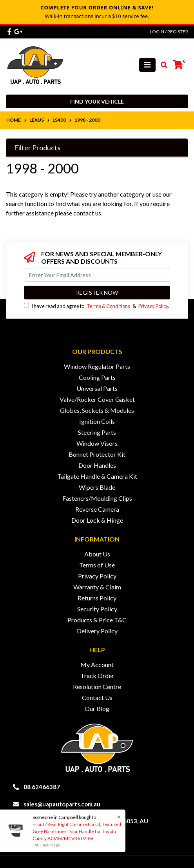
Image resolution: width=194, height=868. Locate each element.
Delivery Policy (97, 631)
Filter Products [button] (37, 148)
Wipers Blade (97, 487)
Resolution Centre (97, 687)
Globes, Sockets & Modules (97, 410)
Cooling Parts (97, 377)
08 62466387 (42, 787)
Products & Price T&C (97, 620)
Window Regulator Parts (97, 366)
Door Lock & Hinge (97, 520)
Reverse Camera (97, 509)
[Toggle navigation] (147, 65)
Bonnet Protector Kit (97, 454)
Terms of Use (97, 565)
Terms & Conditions (108, 306)
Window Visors (97, 443)
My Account (97, 665)
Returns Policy (97, 598)
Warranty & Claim (97, 587)
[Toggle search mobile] (162, 65)
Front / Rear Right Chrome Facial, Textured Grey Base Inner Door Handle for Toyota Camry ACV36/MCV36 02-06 (76, 831)
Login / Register (169, 32)
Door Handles (97, 465)
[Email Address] (97, 275)
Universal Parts (97, 388)
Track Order (97, 676)
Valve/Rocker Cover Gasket (97, 399)
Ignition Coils (97, 421)
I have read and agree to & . (97, 306)
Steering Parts (97, 432)
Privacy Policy (153, 306)
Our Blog (97, 708)
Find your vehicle (97, 101)
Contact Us (97, 697)
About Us (97, 554)
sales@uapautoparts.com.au (62, 804)
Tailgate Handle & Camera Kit (97, 476)
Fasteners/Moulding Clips (97, 498)
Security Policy (97, 609)
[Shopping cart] (178, 65)
